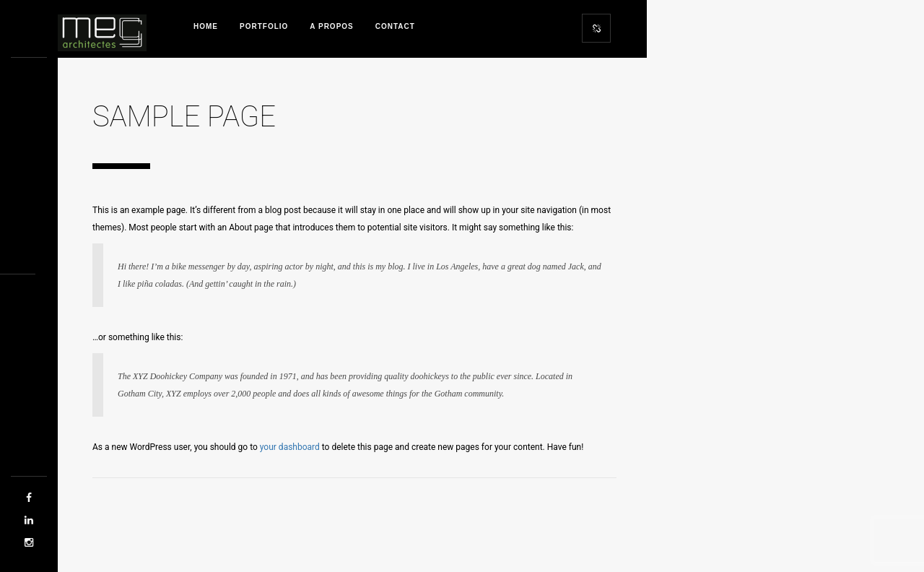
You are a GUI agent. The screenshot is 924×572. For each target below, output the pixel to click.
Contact (395, 26)
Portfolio (264, 26)
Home (206, 26)
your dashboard (290, 447)
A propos (331, 26)
